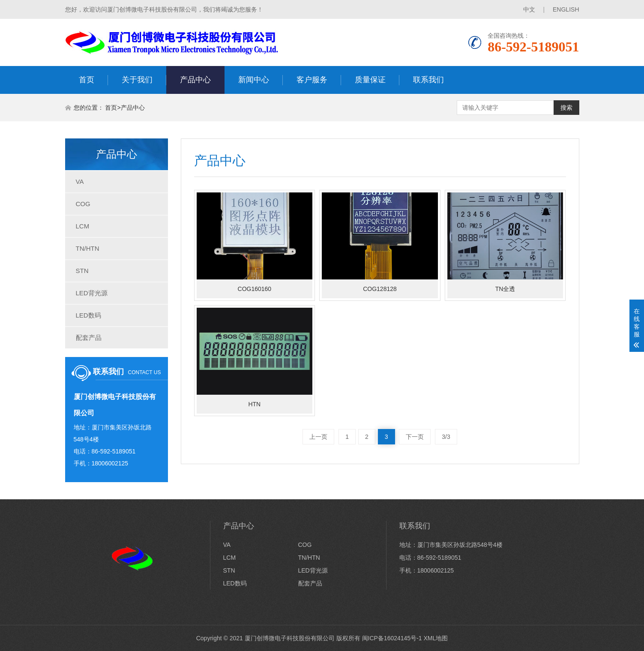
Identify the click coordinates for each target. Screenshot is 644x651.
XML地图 (436, 638)
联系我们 (428, 80)
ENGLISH (566, 9)
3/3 (446, 437)
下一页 (415, 437)
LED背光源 (92, 293)
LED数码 (88, 315)
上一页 (318, 437)
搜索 (566, 108)
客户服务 (312, 80)
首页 (87, 80)
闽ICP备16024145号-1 (392, 638)
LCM (83, 226)
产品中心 (195, 80)
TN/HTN (88, 248)
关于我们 (137, 80)
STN (82, 271)
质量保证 (370, 80)
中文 (529, 9)
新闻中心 (254, 80)
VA (80, 181)
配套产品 (89, 337)
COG (83, 204)
